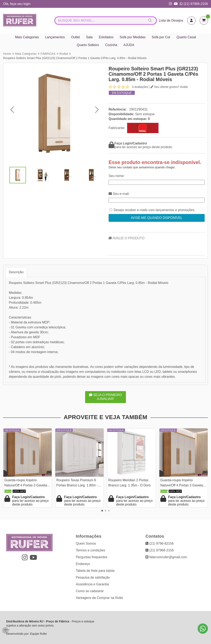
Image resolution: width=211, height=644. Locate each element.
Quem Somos (86, 543)
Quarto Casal (186, 37)
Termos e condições (90, 550)
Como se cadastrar (90, 591)
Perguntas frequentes (92, 557)
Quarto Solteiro (88, 45)
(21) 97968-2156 (194, 4)
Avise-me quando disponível (157, 218)
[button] (12, 110)
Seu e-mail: (119, 194)
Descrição (16, 272)
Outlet (76, 37)
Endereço (83, 564)
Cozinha (111, 45)
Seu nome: (117, 176)
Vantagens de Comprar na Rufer (100, 598)
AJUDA (129, 45)
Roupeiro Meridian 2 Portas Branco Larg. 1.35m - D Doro (130, 483)
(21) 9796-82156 (160, 543)
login (27, 4)
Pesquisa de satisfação (93, 577)
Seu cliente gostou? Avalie (169, 87)
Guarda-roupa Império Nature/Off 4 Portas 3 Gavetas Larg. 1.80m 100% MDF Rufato (27, 483)
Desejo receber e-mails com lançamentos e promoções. (154, 210)
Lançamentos (55, 37)
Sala (89, 37)
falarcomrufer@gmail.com (166, 557)
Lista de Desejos (171, 20)
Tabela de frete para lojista (95, 571)
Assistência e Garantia (92, 584)
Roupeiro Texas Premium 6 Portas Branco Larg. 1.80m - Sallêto (77, 483)
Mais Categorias (27, 37)
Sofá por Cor (161, 37)
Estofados (106, 37)
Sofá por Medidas (133, 37)
